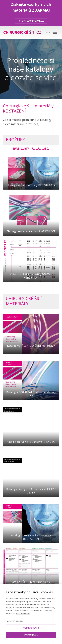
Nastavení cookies (15, 621)
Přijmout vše (31, 635)
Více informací (23, 614)
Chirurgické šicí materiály (28, 106)
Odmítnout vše (31, 628)
